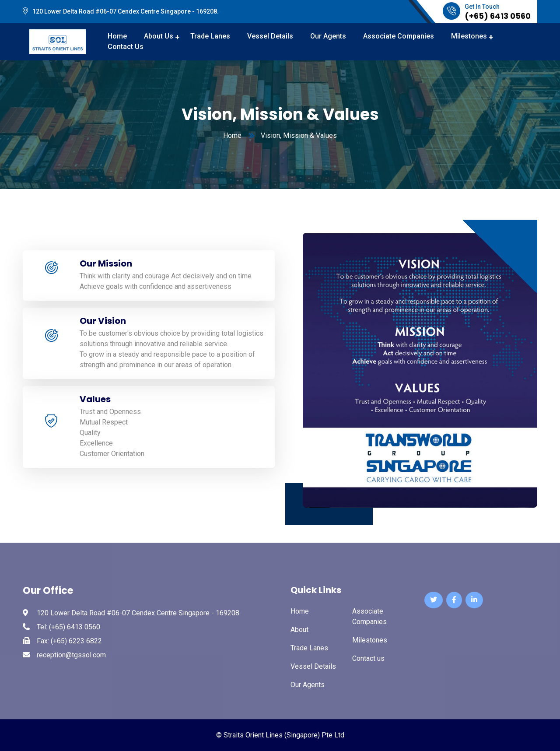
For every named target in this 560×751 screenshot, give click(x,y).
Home (232, 135)
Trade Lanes (210, 36)
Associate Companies (399, 36)
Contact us (368, 658)
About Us (159, 36)
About (299, 630)
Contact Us (126, 47)
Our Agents (328, 36)
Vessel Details (270, 36)
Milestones (469, 36)
